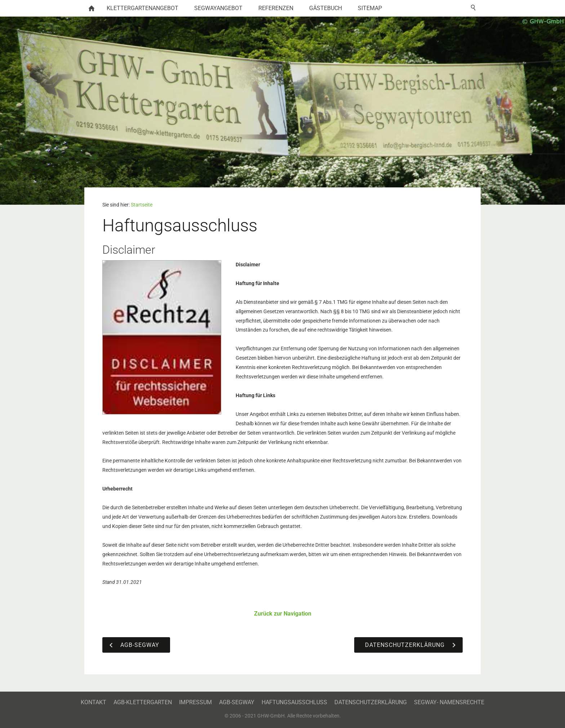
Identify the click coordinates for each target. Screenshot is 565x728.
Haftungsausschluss (294, 702)
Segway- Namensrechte (449, 702)
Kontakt (94, 702)
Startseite (142, 205)
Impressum (195, 702)
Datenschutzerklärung (371, 702)
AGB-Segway (237, 702)
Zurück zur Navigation (283, 614)
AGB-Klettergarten (143, 702)
